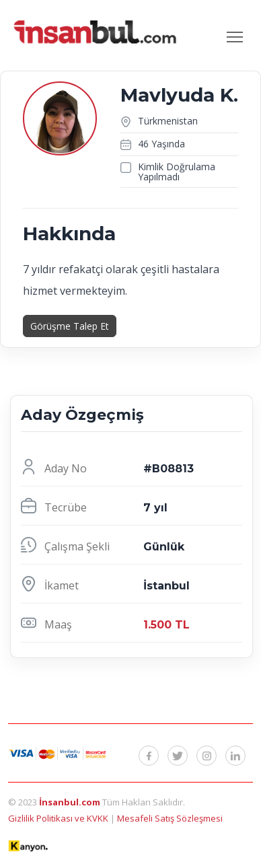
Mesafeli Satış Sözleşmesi (170, 818)
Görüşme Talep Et (70, 326)
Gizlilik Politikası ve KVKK (59, 818)
